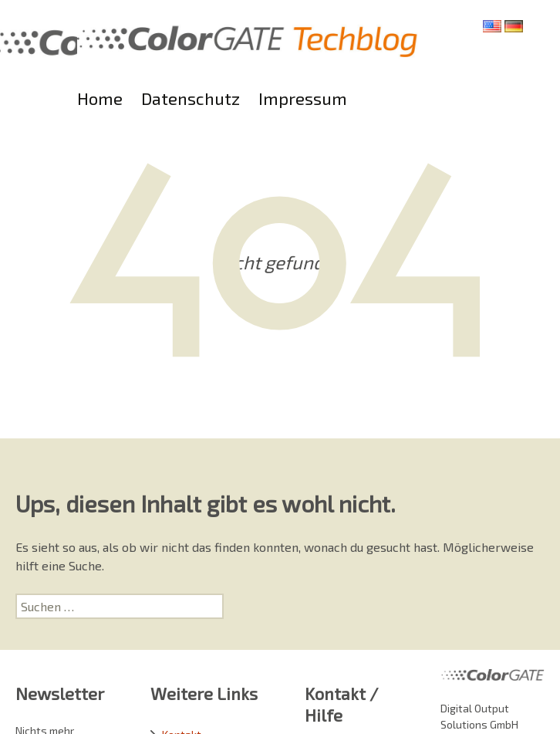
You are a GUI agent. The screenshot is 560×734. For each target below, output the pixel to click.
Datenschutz (191, 98)
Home (100, 98)
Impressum (303, 98)
